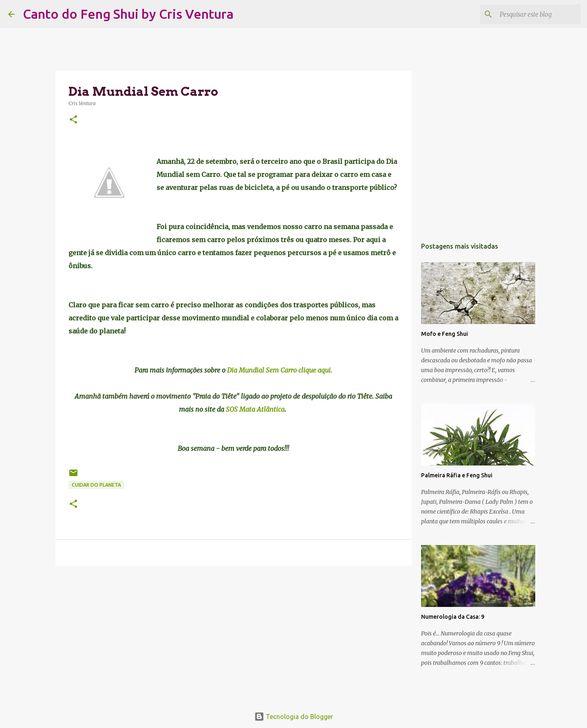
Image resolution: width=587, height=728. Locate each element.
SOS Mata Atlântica (255, 409)
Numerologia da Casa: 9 (453, 617)
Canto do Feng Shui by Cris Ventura (128, 14)
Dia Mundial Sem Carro (263, 370)
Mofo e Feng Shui (445, 334)
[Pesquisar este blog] (538, 14)
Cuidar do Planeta (96, 485)
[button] (73, 120)
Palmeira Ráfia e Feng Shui (457, 475)
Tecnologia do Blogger (294, 717)
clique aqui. (315, 370)
